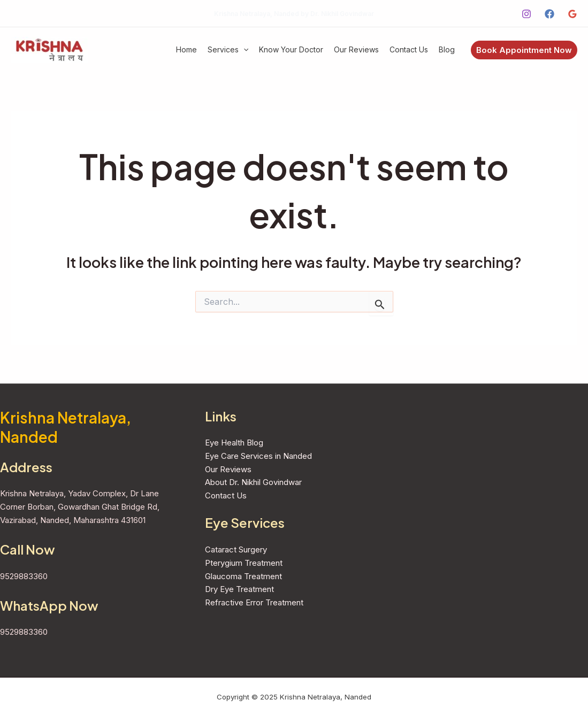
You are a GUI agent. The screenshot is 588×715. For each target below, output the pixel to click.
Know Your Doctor (291, 49)
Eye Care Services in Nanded (258, 456)
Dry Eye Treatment (239, 589)
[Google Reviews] (572, 14)
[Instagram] (526, 14)
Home (186, 49)
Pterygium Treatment (244, 563)
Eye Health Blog (234, 443)
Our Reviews (356, 49)
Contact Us (409, 49)
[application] (243, 50)
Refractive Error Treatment (254, 602)
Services (228, 49)
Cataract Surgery (236, 549)
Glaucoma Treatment (243, 576)
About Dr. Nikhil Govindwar (253, 482)
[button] (524, 50)
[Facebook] (549, 14)
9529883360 (24, 576)
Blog (447, 49)
